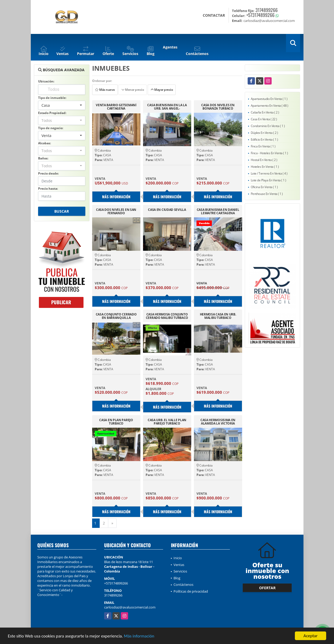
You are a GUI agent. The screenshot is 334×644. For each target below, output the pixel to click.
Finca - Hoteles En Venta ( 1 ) (269, 153)
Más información (139, 636)
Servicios (180, 571)
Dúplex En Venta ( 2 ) (264, 133)
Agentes (170, 47)
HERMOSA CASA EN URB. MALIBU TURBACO (218, 316)
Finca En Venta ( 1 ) (263, 146)
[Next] (112, 523)
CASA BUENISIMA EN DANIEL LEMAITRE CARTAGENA (218, 211)
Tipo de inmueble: (52, 98)
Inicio (178, 558)
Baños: (43, 158)
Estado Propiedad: (52, 113)
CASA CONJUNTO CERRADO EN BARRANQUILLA (116, 316)
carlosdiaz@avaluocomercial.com (130, 607)
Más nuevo (105, 90)
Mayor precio (162, 90)
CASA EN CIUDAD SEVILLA (167, 210)
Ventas (179, 565)
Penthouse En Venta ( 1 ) (267, 194)
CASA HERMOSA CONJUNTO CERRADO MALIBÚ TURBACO (167, 316)
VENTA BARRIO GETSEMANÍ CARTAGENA (116, 107)
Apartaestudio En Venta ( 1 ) (269, 99)
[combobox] (62, 105)
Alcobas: (44, 143)
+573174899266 (260, 15)
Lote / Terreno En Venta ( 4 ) (269, 173)
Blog (177, 578)
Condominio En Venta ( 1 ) (268, 126)
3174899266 (267, 10)
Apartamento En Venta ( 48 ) (270, 106)
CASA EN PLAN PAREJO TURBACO (116, 422)
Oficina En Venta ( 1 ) (264, 187)
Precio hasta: (48, 189)
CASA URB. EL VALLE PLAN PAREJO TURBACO (167, 422)
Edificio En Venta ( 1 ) (264, 139)
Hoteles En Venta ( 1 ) (265, 167)
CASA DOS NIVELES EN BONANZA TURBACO (218, 107)
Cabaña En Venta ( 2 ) (265, 112)
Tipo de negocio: (51, 128)
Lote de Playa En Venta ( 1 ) (269, 180)
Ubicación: (46, 81)
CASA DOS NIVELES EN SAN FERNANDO (116, 211)
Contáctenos (183, 585)
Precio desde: (48, 173)
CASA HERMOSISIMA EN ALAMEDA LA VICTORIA (218, 422)
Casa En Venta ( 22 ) (264, 119)
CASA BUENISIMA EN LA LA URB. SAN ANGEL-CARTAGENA (167, 107)
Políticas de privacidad (191, 591)
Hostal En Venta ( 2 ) (264, 160)
